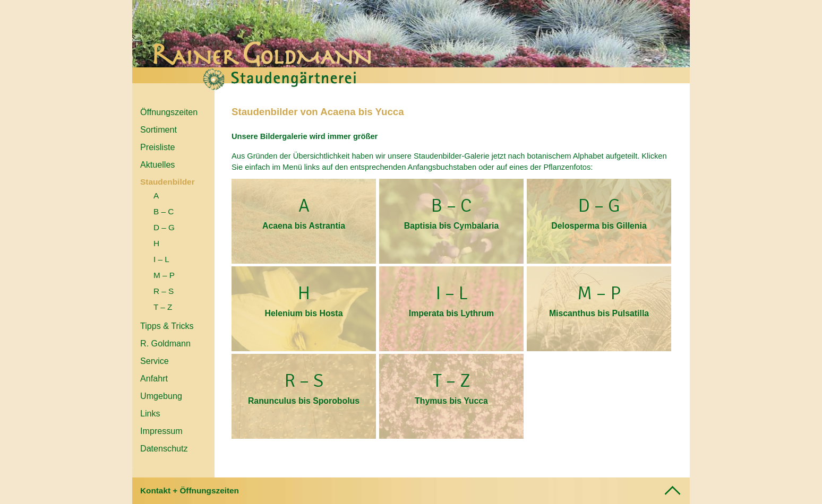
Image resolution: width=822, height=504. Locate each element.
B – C (164, 211)
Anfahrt (154, 378)
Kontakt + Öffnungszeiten (190, 490)
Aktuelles (157, 164)
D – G (164, 227)
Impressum (161, 431)
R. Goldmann (165, 343)
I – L (161, 259)
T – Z (163, 307)
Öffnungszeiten (169, 112)
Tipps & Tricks (167, 326)
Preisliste (157, 147)
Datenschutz (164, 448)
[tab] (411, 491)
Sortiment (159, 129)
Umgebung (161, 396)
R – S (164, 291)
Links (150, 413)
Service (155, 361)
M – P (164, 275)
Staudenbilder (168, 182)
